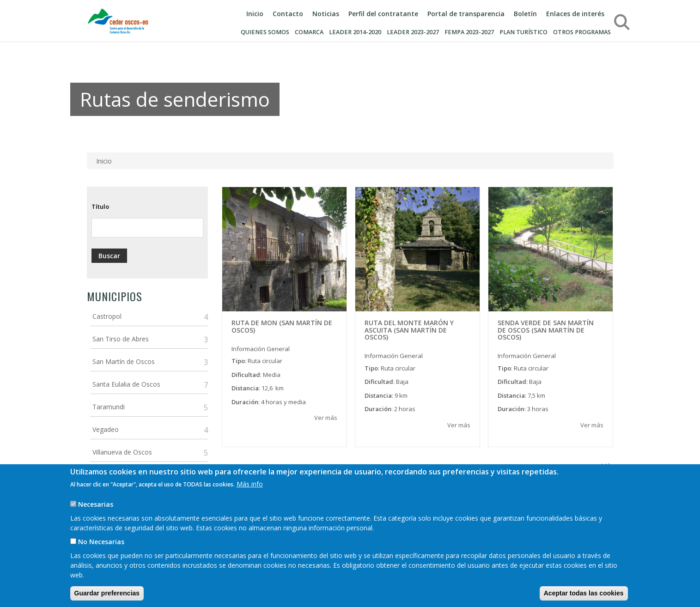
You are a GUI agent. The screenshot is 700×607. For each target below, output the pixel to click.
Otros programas (582, 32)
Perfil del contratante (383, 14)
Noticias (326, 14)
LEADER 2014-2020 (355, 32)
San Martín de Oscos (124, 361)
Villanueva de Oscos (122, 452)
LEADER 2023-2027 (413, 32)
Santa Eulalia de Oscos (126, 384)
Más (607, 466)
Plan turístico (523, 32)
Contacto (288, 14)
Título (100, 206)
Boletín (525, 14)
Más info (250, 495)
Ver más (326, 418)
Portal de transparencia (466, 14)
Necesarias (96, 515)
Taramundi (109, 407)
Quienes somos (265, 32)
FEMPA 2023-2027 (469, 32)
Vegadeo (106, 429)
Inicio (255, 14)
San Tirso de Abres (121, 339)
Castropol (107, 316)
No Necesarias (101, 553)
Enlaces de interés (575, 14)
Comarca (309, 32)
